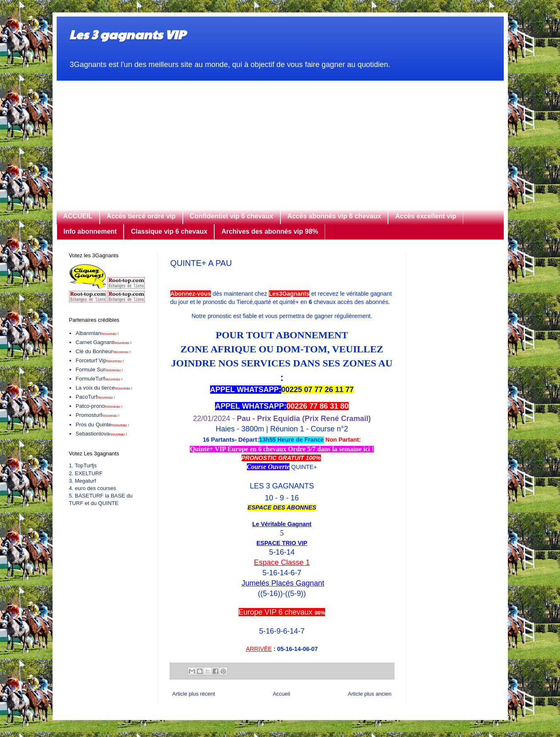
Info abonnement (90, 231)
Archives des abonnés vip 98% (270, 231)
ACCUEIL (78, 216)
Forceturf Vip (100, 360)
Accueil (281, 694)
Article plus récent (194, 694)
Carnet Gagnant (104, 342)
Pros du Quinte (102, 425)
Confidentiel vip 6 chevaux (232, 216)
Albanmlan (97, 333)
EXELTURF (89, 473)
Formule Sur (99, 370)
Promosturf (98, 415)
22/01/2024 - (282, 419)
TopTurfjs (86, 465)
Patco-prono (99, 406)
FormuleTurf (99, 379)
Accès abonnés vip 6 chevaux (334, 216)
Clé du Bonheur (103, 351)
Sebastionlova (101, 434)
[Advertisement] (280, 139)
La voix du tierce (104, 388)
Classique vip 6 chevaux (169, 231)
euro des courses (96, 488)
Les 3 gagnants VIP (127, 34)
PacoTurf (95, 397)
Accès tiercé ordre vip (141, 216)
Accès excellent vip (426, 216)
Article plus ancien (370, 694)
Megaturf (85, 481)
